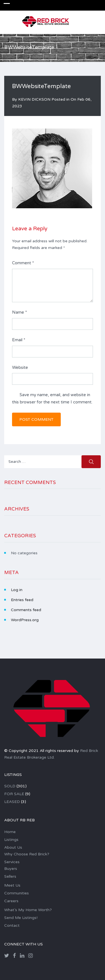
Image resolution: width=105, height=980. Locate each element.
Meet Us (12, 885)
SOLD (10, 786)
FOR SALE (14, 794)
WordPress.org (25, 620)
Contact (12, 925)
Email (19, 340)
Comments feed (26, 610)
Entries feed (22, 600)
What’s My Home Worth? (28, 910)
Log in (17, 590)
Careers (11, 901)
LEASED (12, 802)
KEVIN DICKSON (34, 99)
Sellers (10, 876)
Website (20, 367)
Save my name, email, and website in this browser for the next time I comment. (52, 398)
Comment (23, 263)
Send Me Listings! (21, 918)
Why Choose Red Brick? (27, 854)
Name (19, 312)
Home (10, 832)
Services (12, 862)
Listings (11, 840)
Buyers (11, 869)
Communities (17, 893)
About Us (13, 847)
